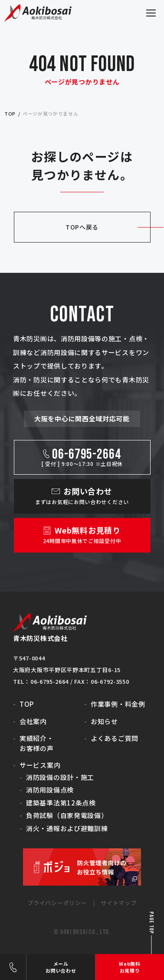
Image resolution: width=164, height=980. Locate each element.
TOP (27, 704)
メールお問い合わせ (61, 967)
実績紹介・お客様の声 (37, 743)
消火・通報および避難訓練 (67, 828)
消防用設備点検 (50, 790)
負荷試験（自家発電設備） (67, 815)
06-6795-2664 (13, 967)
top (10, 113)
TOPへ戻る (82, 227)
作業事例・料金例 (118, 704)
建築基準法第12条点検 (61, 803)
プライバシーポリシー (57, 903)
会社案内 (33, 721)
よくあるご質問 (115, 738)
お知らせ (104, 721)
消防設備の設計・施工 (60, 777)
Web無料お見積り (130, 967)
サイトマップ (118, 903)
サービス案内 (40, 765)
